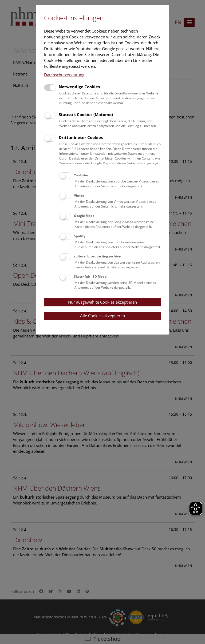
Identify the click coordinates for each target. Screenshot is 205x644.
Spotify (80, 236)
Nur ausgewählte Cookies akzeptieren (102, 302)
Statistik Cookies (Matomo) (86, 114)
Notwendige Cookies (79, 87)
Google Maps (84, 216)
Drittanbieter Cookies (81, 137)
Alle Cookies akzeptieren (102, 316)
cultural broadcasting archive (97, 256)
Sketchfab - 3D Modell (91, 277)
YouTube (81, 175)
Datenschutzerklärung (64, 75)
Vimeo (79, 195)
